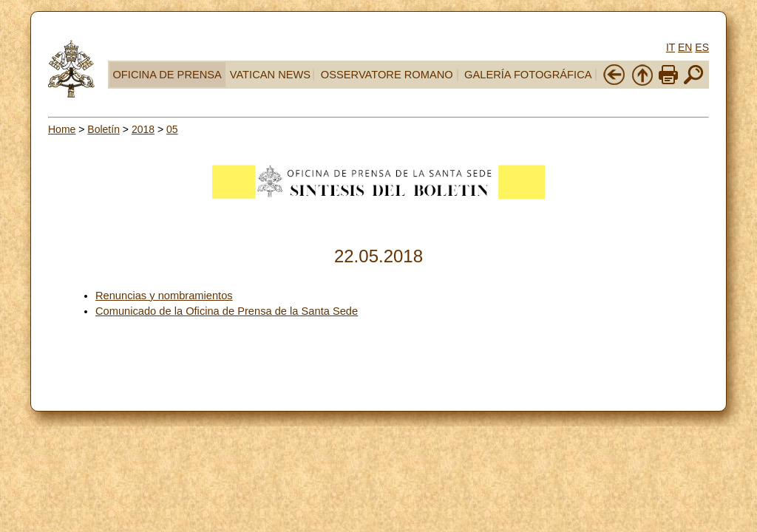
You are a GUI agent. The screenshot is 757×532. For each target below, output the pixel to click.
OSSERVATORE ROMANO (387, 75)
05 (172, 129)
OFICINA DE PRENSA (167, 75)
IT (671, 47)
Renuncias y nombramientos (164, 296)
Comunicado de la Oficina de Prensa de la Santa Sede (227, 311)
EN (685, 47)
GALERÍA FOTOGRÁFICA (528, 75)
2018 (143, 129)
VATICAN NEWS (270, 75)
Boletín (103, 129)
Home (62, 129)
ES (702, 47)
